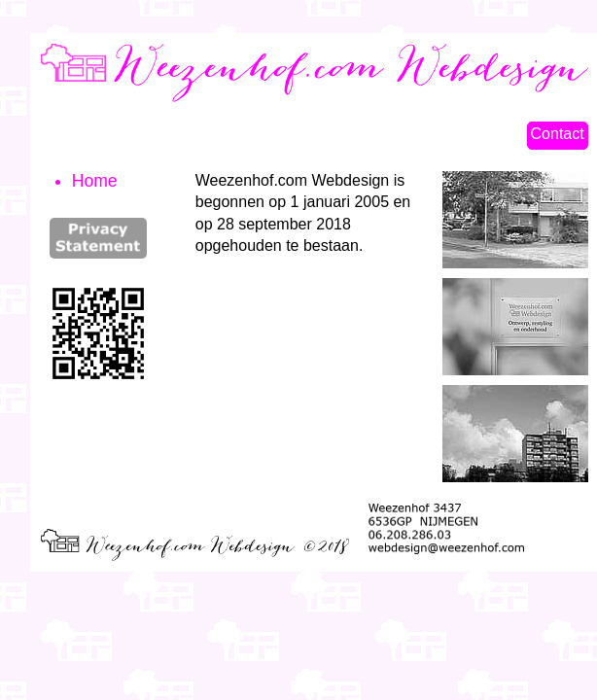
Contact (558, 134)
